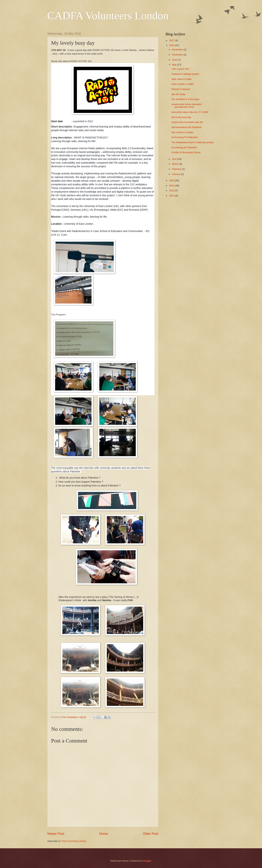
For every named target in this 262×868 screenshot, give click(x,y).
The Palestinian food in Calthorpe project (193, 142)
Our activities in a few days (185, 99)
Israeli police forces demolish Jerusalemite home (186, 106)
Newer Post (56, 834)
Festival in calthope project (185, 74)
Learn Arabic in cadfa (182, 84)
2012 (172, 196)
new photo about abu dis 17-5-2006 (190, 112)
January (176, 174)
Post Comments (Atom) (74, 841)
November (178, 55)
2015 (172, 180)
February (177, 169)
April (175, 159)
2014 (172, 186)
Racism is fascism (181, 89)
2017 (172, 40)
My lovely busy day (181, 117)
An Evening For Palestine (185, 137)
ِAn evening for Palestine (184, 147)
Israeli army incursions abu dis (187, 122)
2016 (172, 45)
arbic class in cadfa (181, 79)
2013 (172, 191)
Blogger (147, 861)
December (178, 50)
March (175, 164)
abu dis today (178, 94)
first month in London (182, 132)
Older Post (151, 834)
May (174, 65)
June (175, 60)
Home (104, 834)
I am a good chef (180, 69)
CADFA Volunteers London (108, 16)
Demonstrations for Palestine (186, 127)
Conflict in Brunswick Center (186, 152)
